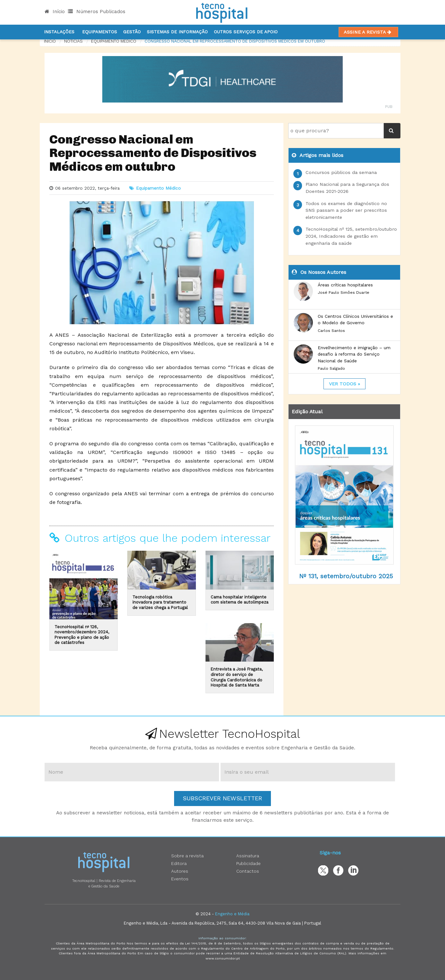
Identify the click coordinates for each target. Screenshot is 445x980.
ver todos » (344, 384)
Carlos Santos (331, 331)
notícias (73, 41)
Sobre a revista (187, 856)
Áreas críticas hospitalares (345, 285)
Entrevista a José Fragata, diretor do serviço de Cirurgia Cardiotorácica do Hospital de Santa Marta (237, 677)
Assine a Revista (368, 32)
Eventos (180, 879)
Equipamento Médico (114, 41)
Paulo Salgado (331, 368)
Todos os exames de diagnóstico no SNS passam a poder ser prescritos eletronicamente (346, 210)
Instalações (59, 32)
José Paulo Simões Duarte (344, 292)
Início (55, 12)
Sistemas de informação (177, 32)
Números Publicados (97, 12)
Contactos (248, 871)
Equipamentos (100, 32)
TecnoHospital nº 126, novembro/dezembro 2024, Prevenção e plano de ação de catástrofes (82, 635)
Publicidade (248, 863)
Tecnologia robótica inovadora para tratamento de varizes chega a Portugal (160, 602)
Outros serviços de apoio (246, 32)
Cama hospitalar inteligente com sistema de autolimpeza (239, 600)
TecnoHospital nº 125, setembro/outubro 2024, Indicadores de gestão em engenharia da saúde (351, 236)
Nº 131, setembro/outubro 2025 (346, 576)
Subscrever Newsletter (222, 798)
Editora (179, 863)
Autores (180, 871)
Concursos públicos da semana (341, 172)
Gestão (132, 32)
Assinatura (248, 856)
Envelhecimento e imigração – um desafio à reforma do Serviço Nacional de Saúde (354, 354)
